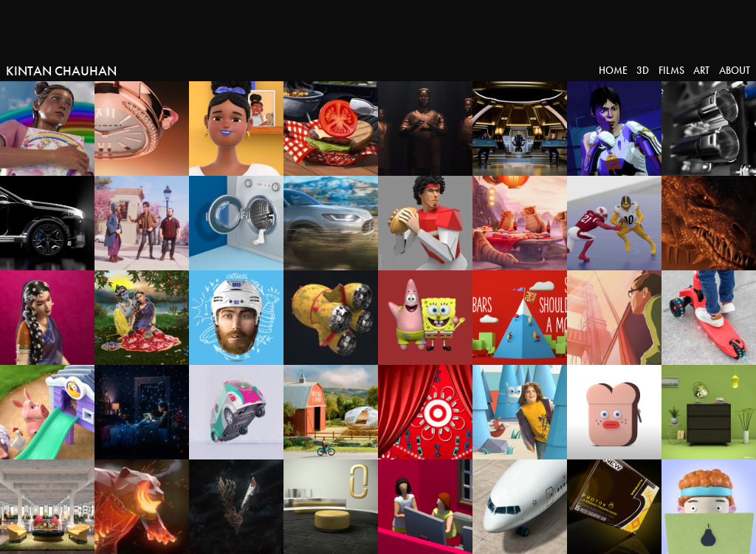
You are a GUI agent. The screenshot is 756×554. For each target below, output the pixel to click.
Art (701, 71)
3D (643, 71)
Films (671, 71)
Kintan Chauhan (61, 71)
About (735, 71)
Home (613, 71)
